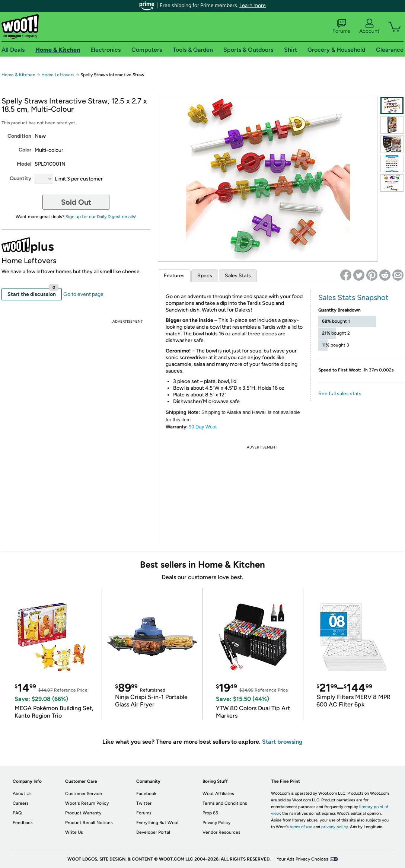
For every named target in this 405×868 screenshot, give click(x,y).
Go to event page (83, 294)
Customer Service (84, 794)
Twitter (144, 803)
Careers (21, 803)
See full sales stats (340, 394)
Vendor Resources (221, 832)
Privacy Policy (216, 823)
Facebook (146, 794)
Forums (341, 26)
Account (369, 26)
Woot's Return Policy (87, 803)
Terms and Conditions (225, 803)
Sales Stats (238, 276)
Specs (205, 276)
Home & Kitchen (18, 75)
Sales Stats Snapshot (353, 297)
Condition (19, 136)
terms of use (301, 827)
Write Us (74, 832)
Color (25, 150)
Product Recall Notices (89, 823)
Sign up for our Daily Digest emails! (101, 217)
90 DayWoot (203, 427)
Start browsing (282, 742)
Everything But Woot (158, 823)
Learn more (253, 5)
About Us (22, 794)
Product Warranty (83, 813)
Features (174, 276)
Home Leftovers (58, 75)
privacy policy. (335, 827)
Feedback (23, 823)
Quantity (20, 178)
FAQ (17, 813)
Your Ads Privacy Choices (302, 859)
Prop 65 (210, 813)
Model (24, 164)
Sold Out (76, 202)
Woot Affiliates (218, 794)
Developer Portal (153, 832)
